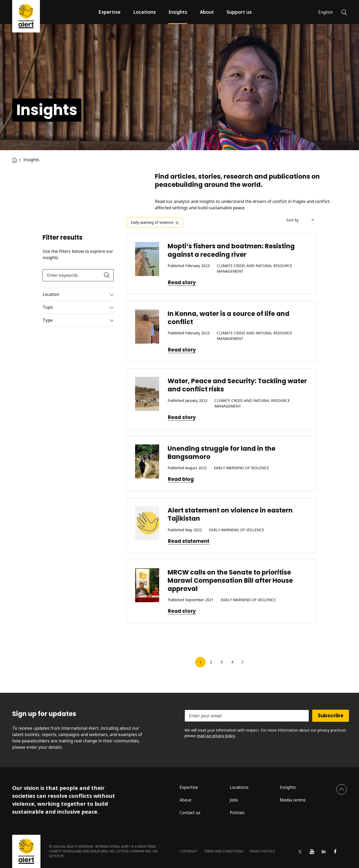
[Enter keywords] (78, 275)
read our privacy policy (216, 736)
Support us (239, 12)
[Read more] (78, 294)
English (326, 12)
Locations (144, 12)
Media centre (293, 800)
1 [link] (200, 662)
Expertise (109, 12)
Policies (237, 813)
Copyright (188, 851)
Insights (178, 12)
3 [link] (222, 662)
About (207, 12)
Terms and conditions (224, 851)
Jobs (234, 800)
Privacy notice (262, 851)
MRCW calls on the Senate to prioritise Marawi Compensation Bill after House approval (230, 580)
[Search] (344, 12)
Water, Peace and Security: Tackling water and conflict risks (237, 385)
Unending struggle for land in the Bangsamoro (222, 453)
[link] (243, 662)
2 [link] (211, 662)
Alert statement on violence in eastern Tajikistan (230, 514)
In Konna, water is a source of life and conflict (229, 318)
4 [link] (232, 662)
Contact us (190, 813)
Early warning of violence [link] (152, 222)
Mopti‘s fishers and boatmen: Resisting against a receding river (231, 250)
